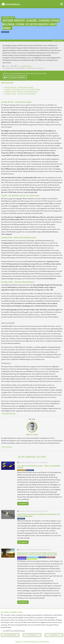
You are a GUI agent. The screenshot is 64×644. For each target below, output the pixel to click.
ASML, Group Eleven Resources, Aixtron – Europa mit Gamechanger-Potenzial (39, 467)
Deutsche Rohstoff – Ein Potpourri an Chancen (19, 87)
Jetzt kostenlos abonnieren (15, 77)
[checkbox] (2, 631)
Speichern (32, 635)
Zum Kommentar (23, 503)
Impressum (19, 641)
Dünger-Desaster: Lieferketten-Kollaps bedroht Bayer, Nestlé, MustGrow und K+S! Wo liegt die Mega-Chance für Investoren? (37, 554)
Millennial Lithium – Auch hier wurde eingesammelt (20, 94)
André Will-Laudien (26, 66)
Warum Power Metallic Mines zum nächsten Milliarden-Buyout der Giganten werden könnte (39, 515)
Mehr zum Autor (7, 447)
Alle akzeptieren (10, 635)
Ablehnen (54, 635)
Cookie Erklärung (43, 641)
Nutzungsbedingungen (9, 413)
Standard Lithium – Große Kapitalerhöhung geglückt (21, 92)
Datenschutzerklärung (30, 641)
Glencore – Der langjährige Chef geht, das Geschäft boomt (22, 90)
